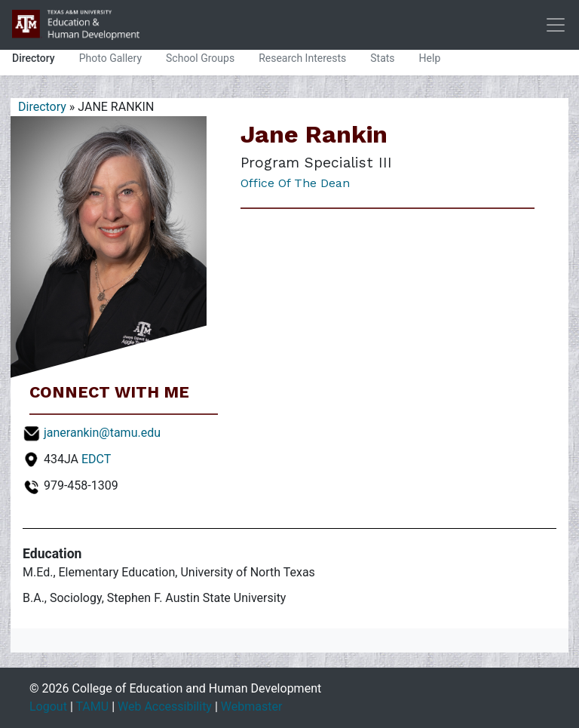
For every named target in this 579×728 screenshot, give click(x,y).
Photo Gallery (110, 58)
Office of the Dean (295, 183)
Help (430, 58)
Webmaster (252, 706)
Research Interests (302, 58)
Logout (48, 706)
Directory (34, 58)
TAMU (92, 706)
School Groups (200, 58)
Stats (382, 58)
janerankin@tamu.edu (102, 433)
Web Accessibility (165, 706)
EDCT (96, 459)
